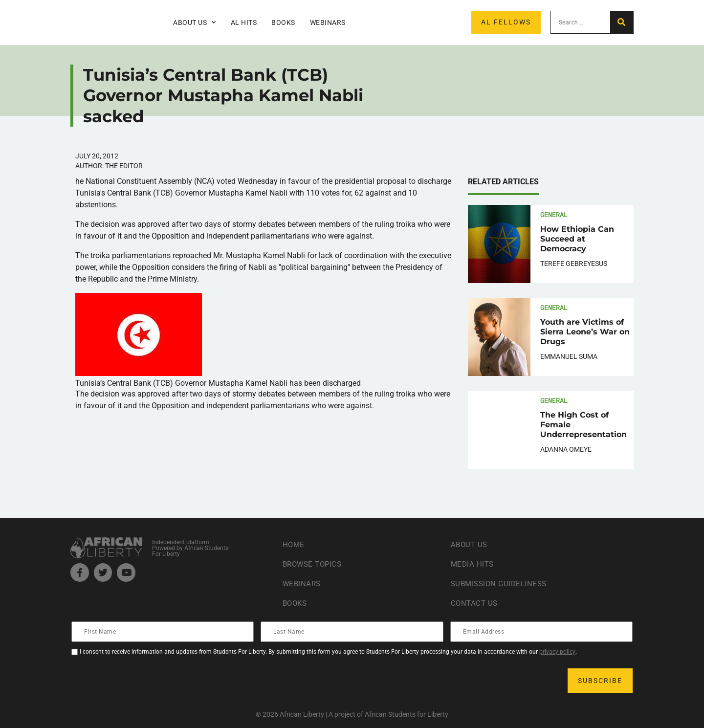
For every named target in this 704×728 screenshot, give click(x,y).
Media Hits (473, 564)
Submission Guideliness (501, 584)
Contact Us (475, 603)
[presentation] (147, 681)
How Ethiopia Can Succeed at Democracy (577, 239)
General (554, 214)
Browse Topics (314, 564)
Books (283, 22)
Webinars (328, 22)
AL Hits (244, 22)
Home (294, 544)
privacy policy (557, 652)
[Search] (622, 22)
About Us (195, 22)
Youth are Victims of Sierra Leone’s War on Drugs (585, 332)
